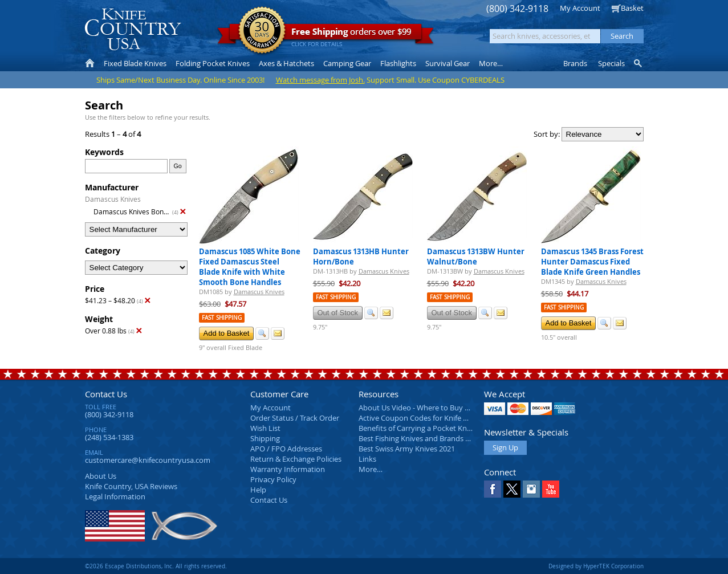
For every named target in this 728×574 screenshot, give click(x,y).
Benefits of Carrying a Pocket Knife (417, 428)
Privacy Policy (273, 479)
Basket (632, 8)
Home (90, 63)
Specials (611, 63)
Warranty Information (288, 469)
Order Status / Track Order (295, 418)
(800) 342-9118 (517, 9)
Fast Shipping (222, 318)
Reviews (131, 486)
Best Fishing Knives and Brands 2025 (420, 438)
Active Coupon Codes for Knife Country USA (432, 418)
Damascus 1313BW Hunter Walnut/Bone (476, 257)
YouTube (551, 489)
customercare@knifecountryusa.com (148, 460)
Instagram (531, 489)
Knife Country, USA (133, 29)
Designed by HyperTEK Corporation (596, 566)
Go (177, 166)
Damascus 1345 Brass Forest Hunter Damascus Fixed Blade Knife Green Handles (592, 262)
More (491, 63)
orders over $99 (326, 34)
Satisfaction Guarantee (262, 31)
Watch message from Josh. (320, 80)
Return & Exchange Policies (296, 459)
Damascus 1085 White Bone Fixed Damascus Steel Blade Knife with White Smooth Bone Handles (250, 267)
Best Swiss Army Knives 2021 (407, 449)
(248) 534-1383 (109, 437)
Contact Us (106, 394)
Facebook (493, 489)
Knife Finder (639, 63)
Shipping (265, 438)
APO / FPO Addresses (286, 449)
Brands (575, 63)
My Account (580, 8)
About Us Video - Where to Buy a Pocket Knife (436, 408)
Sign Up (505, 447)
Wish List (265, 428)
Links (367, 459)
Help (258, 490)
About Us (101, 476)
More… (371, 469)
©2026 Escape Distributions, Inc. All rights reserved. (156, 566)
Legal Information (115, 496)
